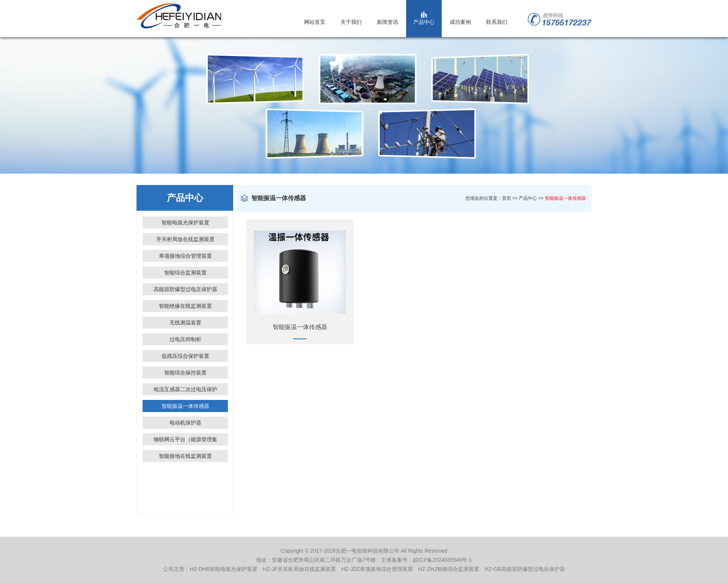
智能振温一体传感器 (185, 406)
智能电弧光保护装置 (185, 223)
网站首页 (315, 22)
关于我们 (351, 22)
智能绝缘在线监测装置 (185, 306)
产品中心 (424, 22)
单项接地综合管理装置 (185, 256)
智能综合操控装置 (185, 373)
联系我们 (497, 22)
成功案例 (460, 22)
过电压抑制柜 (185, 339)
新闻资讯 (388, 22)
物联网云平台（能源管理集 (185, 439)
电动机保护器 (185, 423)
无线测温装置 (185, 323)
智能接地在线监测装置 (185, 456)
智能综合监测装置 (185, 273)
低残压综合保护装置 (185, 356)
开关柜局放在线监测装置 (185, 239)
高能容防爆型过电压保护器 (185, 289)
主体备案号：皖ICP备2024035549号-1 (427, 560)
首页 (507, 198)
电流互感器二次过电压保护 (185, 389)
